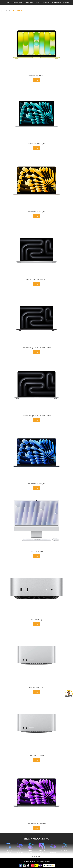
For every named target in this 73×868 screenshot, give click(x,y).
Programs (46, 3)
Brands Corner (18, 3)
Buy (36, 80)
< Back (5, 11)
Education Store (56, 3)
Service (37, 3)
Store (7, 3)
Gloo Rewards (28, 3)
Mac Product (18, 11)
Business (66, 3)
